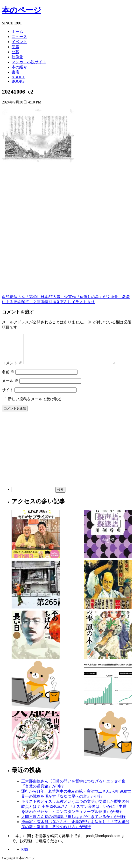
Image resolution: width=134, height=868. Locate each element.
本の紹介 (19, 67)
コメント (12, 369)
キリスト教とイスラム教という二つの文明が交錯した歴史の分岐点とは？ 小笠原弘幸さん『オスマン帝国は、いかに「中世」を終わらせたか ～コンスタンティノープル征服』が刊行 (76, 812)
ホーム (17, 32)
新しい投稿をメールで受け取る (35, 405)
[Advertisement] (38, 202)
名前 (8, 378)
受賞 (15, 47)
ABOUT (18, 77)
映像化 (17, 57)
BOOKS (18, 81)
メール (10, 387)
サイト (8, 396)
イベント (19, 42)
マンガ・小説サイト (29, 62)
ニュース (19, 37)
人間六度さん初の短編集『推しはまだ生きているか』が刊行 (73, 822)
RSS (25, 855)
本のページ (22, 10)
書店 (15, 72)
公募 (15, 52)
